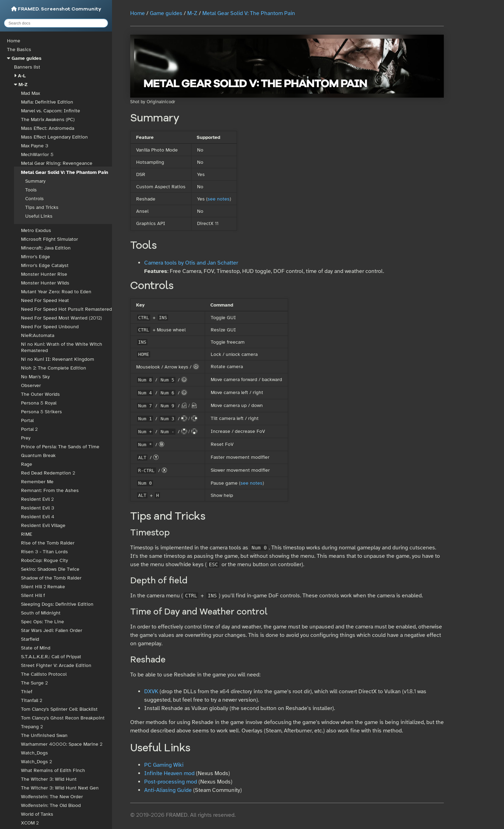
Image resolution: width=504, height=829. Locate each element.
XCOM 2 (30, 823)
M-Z (23, 85)
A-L (22, 76)
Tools (31, 190)
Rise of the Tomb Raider (48, 543)
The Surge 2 (34, 683)
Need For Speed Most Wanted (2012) (61, 318)
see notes (219, 199)
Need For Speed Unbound (50, 327)
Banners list (27, 67)
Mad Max (30, 93)
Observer (31, 385)
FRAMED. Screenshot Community (56, 9)
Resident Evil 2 (37, 499)
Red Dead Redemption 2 (48, 473)
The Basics (19, 50)
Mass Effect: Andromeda (48, 128)
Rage (27, 464)
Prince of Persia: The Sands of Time (60, 447)
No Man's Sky (35, 377)
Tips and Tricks (42, 207)
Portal (27, 420)
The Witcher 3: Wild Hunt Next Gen (60, 788)
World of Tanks (37, 814)
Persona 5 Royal (39, 403)
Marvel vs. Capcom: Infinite (51, 111)
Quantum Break (38, 455)
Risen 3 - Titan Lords (44, 552)
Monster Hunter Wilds (45, 283)
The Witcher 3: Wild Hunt (49, 779)
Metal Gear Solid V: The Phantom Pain (65, 172)
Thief (27, 692)
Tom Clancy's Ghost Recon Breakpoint (63, 718)
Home (14, 41)
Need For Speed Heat (45, 300)
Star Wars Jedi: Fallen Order (52, 630)
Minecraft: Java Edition (46, 248)
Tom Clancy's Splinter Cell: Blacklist (59, 709)
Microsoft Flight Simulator (50, 239)
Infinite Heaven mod (169, 773)
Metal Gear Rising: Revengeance (57, 163)
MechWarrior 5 (37, 154)
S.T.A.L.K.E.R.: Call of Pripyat (51, 657)
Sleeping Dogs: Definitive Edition (57, 604)
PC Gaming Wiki (164, 765)
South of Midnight (41, 613)
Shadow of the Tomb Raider (51, 578)
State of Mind (36, 648)
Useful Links (39, 216)
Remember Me (37, 482)
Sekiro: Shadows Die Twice (50, 569)
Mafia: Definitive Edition (47, 102)
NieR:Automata (38, 335)
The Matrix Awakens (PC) (48, 120)
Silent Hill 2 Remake (43, 587)
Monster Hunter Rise (44, 274)
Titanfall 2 (31, 700)
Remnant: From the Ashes (50, 490)
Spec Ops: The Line (43, 622)
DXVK (151, 691)
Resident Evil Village (43, 525)
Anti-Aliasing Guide (168, 790)
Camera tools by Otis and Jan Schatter (191, 263)
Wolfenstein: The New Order (52, 797)
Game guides (26, 58)
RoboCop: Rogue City (44, 560)
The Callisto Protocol (44, 674)
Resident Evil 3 (38, 508)
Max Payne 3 (35, 146)
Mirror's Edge (36, 257)
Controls (34, 199)
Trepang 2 (32, 727)
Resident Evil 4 (38, 517)
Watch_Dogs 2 (36, 762)
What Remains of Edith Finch (53, 770)
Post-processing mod (171, 782)
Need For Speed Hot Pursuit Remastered (66, 309)
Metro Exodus (36, 230)
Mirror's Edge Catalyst (45, 265)
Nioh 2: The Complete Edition (54, 368)
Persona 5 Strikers (41, 412)
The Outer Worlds (40, 394)
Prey (26, 438)
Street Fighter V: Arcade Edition (56, 665)
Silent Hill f (33, 595)
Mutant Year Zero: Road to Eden (56, 292)
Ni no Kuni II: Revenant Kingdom (58, 359)
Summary (35, 181)
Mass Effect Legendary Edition (54, 137)
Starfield (30, 639)
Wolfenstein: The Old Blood (51, 805)
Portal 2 (29, 429)
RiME (27, 534)
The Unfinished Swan (44, 735)
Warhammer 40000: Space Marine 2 (62, 744)
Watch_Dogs (34, 753)
